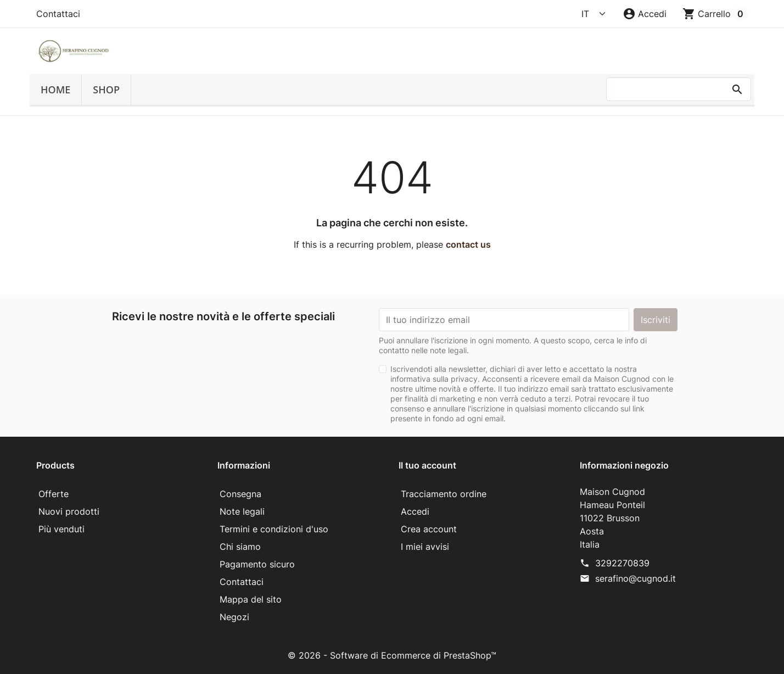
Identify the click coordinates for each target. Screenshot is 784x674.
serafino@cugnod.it (635, 578)
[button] (645, 14)
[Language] (594, 14)
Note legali (242, 511)
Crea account (429, 529)
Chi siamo (240, 547)
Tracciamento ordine (444, 494)
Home (55, 90)
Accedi (415, 511)
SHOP (106, 90)
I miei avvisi (425, 547)
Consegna (240, 494)
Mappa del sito (251, 599)
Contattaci (58, 14)
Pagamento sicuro (257, 564)
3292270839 (622, 563)
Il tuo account (427, 465)
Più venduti (61, 529)
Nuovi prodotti (69, 511)
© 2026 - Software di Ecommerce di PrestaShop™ (392, 655)
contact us (468, 244)
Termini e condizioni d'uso (274, 529)
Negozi (234, 617)
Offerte (54, 494)
